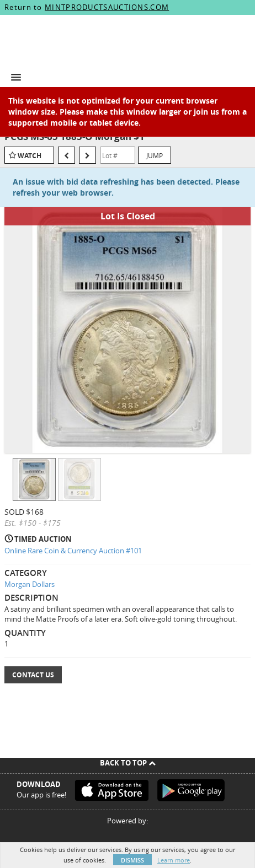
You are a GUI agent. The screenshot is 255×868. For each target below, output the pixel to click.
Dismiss (132, 860)
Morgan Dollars (30, 584)
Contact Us (33, 675)
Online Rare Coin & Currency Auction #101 (73, 551)
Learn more (174, 860)
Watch (30, 156)
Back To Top (128, 763)
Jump (155, 155)
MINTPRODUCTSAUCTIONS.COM (107, 7)
